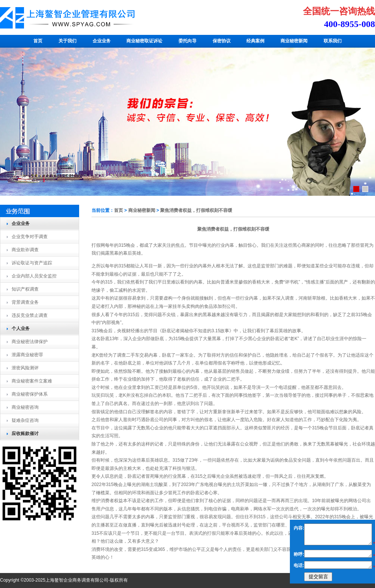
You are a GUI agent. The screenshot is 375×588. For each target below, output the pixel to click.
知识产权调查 (25, 289)
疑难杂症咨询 (25, 420)
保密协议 (222, 41)
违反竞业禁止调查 (30, 315)
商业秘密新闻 (294, 41)
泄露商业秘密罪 (27, 355)
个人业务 (21, 328)
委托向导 (187, 41)
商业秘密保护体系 (30, 394)
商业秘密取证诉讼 (144, 41)
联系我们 (333, 41)
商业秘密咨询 (25, 407)
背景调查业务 (25, 302)
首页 (38, 41)
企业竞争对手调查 (30, 237)
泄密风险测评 (25, 368)
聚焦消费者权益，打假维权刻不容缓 (196, 210)
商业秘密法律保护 (30, 342)
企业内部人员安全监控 (34, 276)
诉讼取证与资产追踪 (32, 263)
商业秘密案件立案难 (32, 381)
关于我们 (67, 41)
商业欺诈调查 (25, 250)
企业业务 (102, 41)
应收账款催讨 (25, 433)
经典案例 (255, 41)
